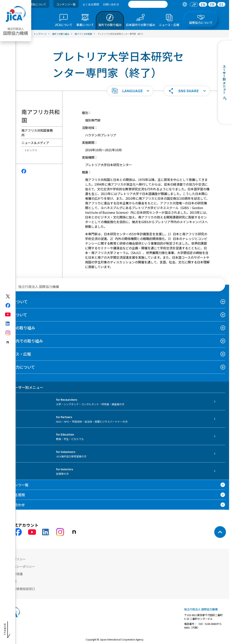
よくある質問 (91, 4)
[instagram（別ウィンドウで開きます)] (8, 333)
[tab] (185, 4)
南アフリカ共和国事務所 (37, 133)
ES (221, 4)
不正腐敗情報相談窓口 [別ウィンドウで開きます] (20, 589)
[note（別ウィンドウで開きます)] (8, 342)
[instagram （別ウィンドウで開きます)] (60, 532)
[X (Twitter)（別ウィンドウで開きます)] (8, 296)
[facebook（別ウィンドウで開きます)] (8, 305)
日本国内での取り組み (23, 341)
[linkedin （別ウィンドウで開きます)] (46, 532)
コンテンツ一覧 (66, 4)
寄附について (38, 4)
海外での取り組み (20, 328)
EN (203, 4)
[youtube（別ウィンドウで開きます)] (8, 314)
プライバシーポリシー (20, 566)
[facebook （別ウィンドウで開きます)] (18, 532)
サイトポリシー (15, 559)
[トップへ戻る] (220, 532)
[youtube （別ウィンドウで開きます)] (32, 532)
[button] (130, 91)
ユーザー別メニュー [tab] (24, 387)
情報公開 (10, 581)
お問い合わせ (111, 4)
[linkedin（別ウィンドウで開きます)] (8, 324)
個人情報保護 (13, 574)
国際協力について (19, 367)
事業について (16, 315)
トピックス (31, 150)
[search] (148, 4)
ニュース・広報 (17, 354)
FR (212, 4)
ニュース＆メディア (35, 143)
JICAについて (16, 302)
